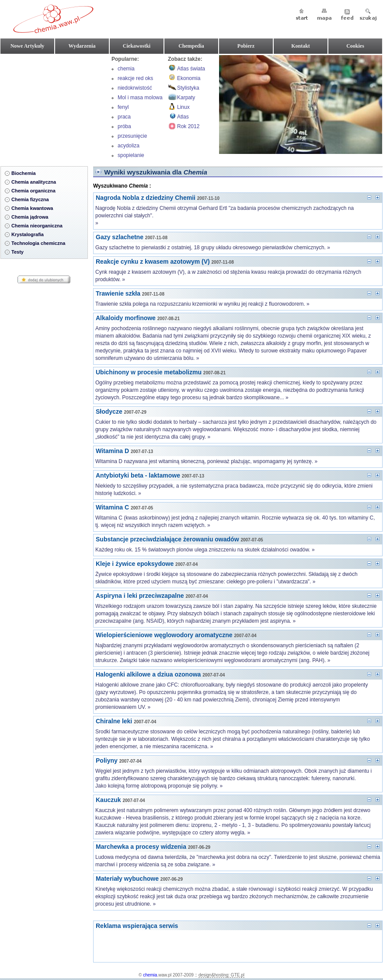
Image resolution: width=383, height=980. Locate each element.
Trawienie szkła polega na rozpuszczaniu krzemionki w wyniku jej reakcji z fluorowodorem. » (202, 304)
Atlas (183, 117)
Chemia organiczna (33, 191)
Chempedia (191, 46)
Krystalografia (28, 234)
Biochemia (24, 173)
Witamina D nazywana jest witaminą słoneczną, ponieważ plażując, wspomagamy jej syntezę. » (206, 461)
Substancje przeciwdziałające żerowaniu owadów (167, 539)
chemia (126, 69)
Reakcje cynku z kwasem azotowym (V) (153, 262)
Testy (17, 252)
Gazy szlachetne (120, 237)
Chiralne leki (114, 721)
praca (124, 117)
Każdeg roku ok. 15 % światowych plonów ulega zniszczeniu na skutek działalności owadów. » (205, 550)
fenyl (123, 107)
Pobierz (246, 46)
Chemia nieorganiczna (37, 226)
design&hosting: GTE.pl (221, 975)
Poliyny (107, 760)
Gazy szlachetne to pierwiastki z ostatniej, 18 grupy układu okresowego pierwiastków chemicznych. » (213, 248)
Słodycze (109, 412)
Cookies (355, 46)
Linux (183, 107)
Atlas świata (191, 69)
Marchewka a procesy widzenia (141, 847)
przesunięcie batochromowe (135, 137)
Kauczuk (108, 800)
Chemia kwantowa (32, 208)
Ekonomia (189, 78)
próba (124, 126)
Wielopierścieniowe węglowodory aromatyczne (164, 635)
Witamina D (112, 451)
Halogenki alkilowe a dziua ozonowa (148, 674)
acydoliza (129, 146)
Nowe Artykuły (28, 46)
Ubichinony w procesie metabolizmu (149, 372)
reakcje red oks (135, 78)
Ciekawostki (137, 46)
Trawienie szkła (118, 293)
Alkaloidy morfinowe (126, 318)
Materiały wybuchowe (127, 879)
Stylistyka (188, 88)
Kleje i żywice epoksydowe (135, 564)
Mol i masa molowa (140, 98)
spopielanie (131, 155)
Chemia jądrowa (30, 217)
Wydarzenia (82, 46)
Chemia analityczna (34, 182)
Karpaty (186, 98)
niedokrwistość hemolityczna (135, 89)
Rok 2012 (188, 126)
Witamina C (112, 507)
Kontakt (301, 46)
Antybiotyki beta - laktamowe (138, 475)
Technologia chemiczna (38, 243)
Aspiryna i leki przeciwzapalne (140, 596)
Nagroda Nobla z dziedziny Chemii (146, 198)
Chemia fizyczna (30, 199)
